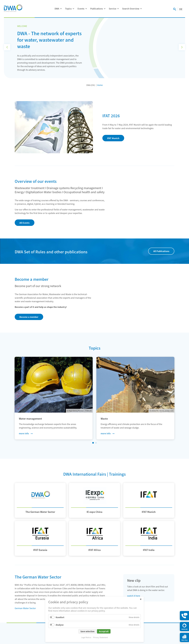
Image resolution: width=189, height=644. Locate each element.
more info (24, 433)
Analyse (60, 625)
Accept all (104, 631)
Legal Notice (86, 637)
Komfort (60, 617)
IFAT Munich (113, 138)
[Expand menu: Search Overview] (141, 9)
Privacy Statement (101, 637)
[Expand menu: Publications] (105, 9)
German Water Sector (25, 608)
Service (113, 9)
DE (181, 9)
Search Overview (131, 9)
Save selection (87, 631)
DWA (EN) (91, 85)
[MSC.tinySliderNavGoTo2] (96, 443)
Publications (97, 9)
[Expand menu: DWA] (61, 9)
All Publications (161, 251)
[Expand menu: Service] (118, 9)
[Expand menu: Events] (86, 9)
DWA (57, 9)
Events (81, 9)
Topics (68, 9)
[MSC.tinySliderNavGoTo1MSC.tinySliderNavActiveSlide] (93, 443)
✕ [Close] (141, 599)
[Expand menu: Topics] (73, 9)
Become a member (29, 317)
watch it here (134, 596)
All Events (24, 223)
